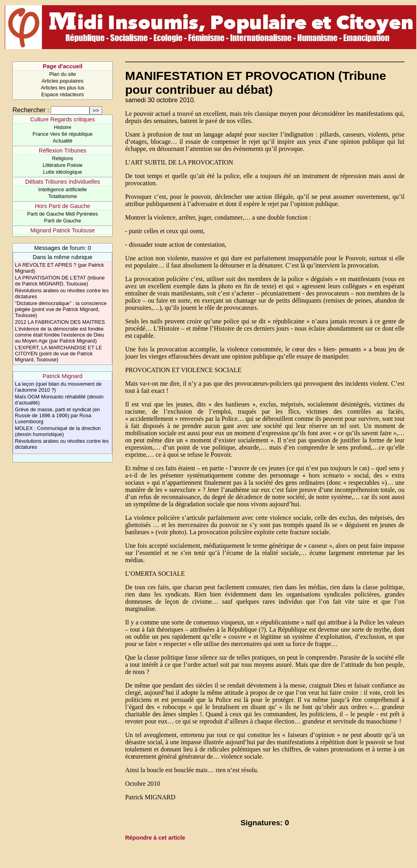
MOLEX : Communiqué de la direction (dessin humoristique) (58, 431)
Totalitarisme (63, 196)
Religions (63, 158)
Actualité (63, 141)
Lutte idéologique (63, 172)
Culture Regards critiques (62, 119)
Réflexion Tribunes (63, 151)
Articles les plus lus (63, 88)
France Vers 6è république (63, 134)
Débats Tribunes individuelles (63, 182)
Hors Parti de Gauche (62, 206)
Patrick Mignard (63, 376)
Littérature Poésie (62, 165)
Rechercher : (31, 110)
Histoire (63, 127)
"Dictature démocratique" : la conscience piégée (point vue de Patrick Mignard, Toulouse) (61, 309)
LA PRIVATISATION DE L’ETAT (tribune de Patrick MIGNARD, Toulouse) (60, 281)
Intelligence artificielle (63, 189)
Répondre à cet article (155, 838)
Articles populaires (63, 81)
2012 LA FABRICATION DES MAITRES (60, 322)
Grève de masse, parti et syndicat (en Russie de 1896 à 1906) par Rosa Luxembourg (57, 415)
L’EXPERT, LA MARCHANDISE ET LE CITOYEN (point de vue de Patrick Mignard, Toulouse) (58, 354)
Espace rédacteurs (63, 94)
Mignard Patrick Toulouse (63, 230)
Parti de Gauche (62, 221)
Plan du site (63, 74)
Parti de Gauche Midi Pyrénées (63, 214)
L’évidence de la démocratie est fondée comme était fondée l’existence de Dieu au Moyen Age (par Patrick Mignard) (59, 335)
